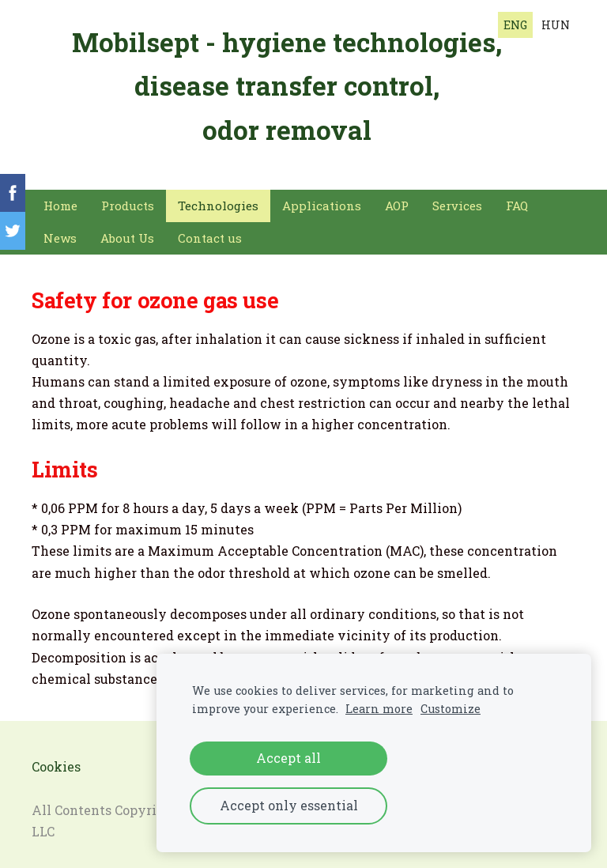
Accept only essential (289, 805)
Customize (451, 709)
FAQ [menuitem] (517, 199)
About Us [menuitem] (127, 232)
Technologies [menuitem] (218, 199)
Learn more (379, 709)
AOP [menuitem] (397, 199)
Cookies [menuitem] (56, 760)
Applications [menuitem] (322, 199)
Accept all (288, 758)
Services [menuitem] (457, 199)
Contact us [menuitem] (210, 232)
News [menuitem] (60, 232)
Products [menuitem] (128, 199)
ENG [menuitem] (515, 25)
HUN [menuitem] (556, 25)
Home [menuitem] (60, 199)
